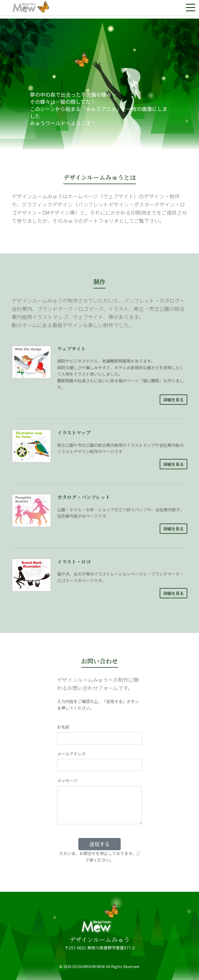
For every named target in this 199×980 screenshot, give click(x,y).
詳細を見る (173, 400)
